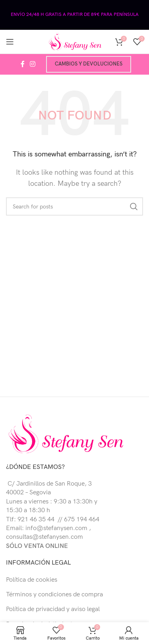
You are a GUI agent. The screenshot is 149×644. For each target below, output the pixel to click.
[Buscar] (74, 206)
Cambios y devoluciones (89, 64)
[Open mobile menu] (10, 42)
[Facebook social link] (22, 64)
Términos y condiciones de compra (54, 595)
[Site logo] (75, 41)
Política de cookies (32, 580)
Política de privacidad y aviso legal (53, 609)
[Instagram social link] (33, 64)
